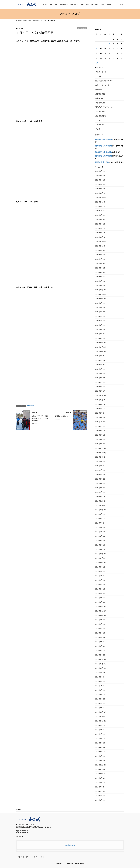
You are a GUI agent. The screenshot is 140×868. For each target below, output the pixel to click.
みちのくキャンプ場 (102, 85)
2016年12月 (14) (101, 659)
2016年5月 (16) (100, 690)
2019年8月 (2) (100, 519)
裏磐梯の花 (99, 98)
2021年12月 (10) (101, 395)
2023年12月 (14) (101, 290)
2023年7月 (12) (100, 312)
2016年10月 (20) (101, 668)
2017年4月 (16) (100, 642)
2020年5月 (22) (100, 479)
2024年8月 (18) (100, 255)
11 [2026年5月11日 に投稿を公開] (97, 49)
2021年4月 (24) (100, 431)
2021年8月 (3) (100, 413)
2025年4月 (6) (100, 220)
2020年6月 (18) (100, 475)
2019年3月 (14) (100, 541)
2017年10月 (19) (101, 615)
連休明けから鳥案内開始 (103, 139)
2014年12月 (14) (101, 765)
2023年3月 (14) (100, 329)
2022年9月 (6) (100, 356)
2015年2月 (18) (100, 756)
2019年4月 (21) (100, 536)
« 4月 (96, 63)
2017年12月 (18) (101, 607)
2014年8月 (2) (100, 782)
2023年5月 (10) (100, 321)
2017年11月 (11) (101, 611)
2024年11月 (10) (101, 242)
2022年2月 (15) (100, 387)
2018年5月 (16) (100, 585)
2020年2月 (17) (100, 492)
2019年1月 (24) (100, 549)
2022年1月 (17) (100, 391)
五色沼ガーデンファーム (104, 107)
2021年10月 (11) (101, 404)
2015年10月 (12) (101, 721)
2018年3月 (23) (100, 593)
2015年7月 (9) (100, 734)
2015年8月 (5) (100, 730)
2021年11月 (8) (100, 400)
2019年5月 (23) (100, 532)
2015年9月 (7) (100, 725)
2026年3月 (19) (100, 180)
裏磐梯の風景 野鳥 (102, 162)
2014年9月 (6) (100, 778)
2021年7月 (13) (100, 417)
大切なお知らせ (101, 111)
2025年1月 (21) (100, 233)
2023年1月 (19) (100, 338)
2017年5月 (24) (100, 637)
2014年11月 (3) (100, 769)
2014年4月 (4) (100, 800)
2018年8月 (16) (100, 571)
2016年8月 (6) (100, 677)
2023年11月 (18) (101, 294)
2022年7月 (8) (100, 365)
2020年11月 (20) (101, 453)
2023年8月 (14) (100, 308)
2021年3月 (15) (100, 435)
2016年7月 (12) (100, 681)
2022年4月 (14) (100, 378)
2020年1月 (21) (100, 497)
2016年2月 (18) (100, 703)
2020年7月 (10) (100, 470)
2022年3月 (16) (100, 382)
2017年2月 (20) (100, 651)
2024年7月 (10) (100, 259)
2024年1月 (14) (100, 286)
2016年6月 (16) (100, 686)
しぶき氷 (99, 76)
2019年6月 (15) (100, 527)
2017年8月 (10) (100, 624)
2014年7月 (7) (100, 787)
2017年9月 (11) (100, 620)
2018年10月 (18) (101, 563)
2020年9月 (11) (100, 461)
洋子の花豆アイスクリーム (105, 81)
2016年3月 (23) (100, 699)
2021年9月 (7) (100, 409)
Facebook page (70, 845)
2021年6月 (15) (100, 422)
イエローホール (101, 72)
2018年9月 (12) (100, 567)
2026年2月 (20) (100, 184)
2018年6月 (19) (100, 580)
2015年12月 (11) (101, 712)
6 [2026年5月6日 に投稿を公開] (105, 44)
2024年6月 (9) (100, 264)
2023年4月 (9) (100, 325)
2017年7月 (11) (100, 629)
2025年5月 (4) (100, 215)
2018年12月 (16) (101, 554)
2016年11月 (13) (101, 664)
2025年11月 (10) (101, 198)
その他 (98, 129)
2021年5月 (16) (100, 426)
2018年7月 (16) (100, 576)
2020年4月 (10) (100, 483)
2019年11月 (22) (101, 505)
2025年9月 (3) (100, 206)
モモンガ (99, 120)
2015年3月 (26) (100, 752)
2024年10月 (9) (100, 246)
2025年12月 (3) (100, 193)
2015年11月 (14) (101, 717)
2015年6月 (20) (100, 738)
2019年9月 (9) (100, 514)
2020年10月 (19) (101, 457)
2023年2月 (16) (100, 334)
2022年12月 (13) (101, 343)
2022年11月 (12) (101, 347)
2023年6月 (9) (100, 316)
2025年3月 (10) (100, 224)
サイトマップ (38, 857)
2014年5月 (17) (100, 796)
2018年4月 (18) (100, 589)
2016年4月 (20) (100, 695)
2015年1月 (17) (100, 760)
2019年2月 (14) (100, 545)
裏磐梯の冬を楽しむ (62, 416)
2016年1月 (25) (100, 708)
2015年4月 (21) (100, 747)
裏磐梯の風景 (82, 28)
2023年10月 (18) (101, 299)
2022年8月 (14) (100, 360)
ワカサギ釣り (100, 125)
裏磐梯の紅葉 (100, 103)
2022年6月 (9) (100, 369)
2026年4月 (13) (100, 176)
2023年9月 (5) (100, 303)
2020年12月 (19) (101, 448)
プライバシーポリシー (24, 857)
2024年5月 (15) (100, 268)
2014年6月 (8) (100, 791)
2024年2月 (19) (100, 281)
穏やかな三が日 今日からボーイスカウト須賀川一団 (40, 418)
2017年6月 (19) (100, 633)
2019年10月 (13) (101, 510)
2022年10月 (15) (101, 351)
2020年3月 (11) (100, 488)
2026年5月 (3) (100, 171)
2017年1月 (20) (100, 655)
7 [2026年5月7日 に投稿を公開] (109, 44)
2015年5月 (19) (100, 743)
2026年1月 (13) (100, 189)
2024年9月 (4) (100, 250)
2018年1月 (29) (100, 602)
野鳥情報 (99, 90)
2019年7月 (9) (100, 523)
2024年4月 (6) (100, 272)
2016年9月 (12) (100, 673)
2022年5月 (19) (100, 373)
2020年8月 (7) (100, 466)
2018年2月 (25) (100, 598)
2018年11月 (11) (101, 558)
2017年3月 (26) (100, 646)
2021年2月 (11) (100, 439)
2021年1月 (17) (100, 444)
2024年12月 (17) (101, 237)
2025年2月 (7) (100, 228)
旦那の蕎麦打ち (101, 116)
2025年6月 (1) (100, 211)
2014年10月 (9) (100, 774)
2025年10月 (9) (100, 202)
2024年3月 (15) (100, 277)
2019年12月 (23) (101, 501)
